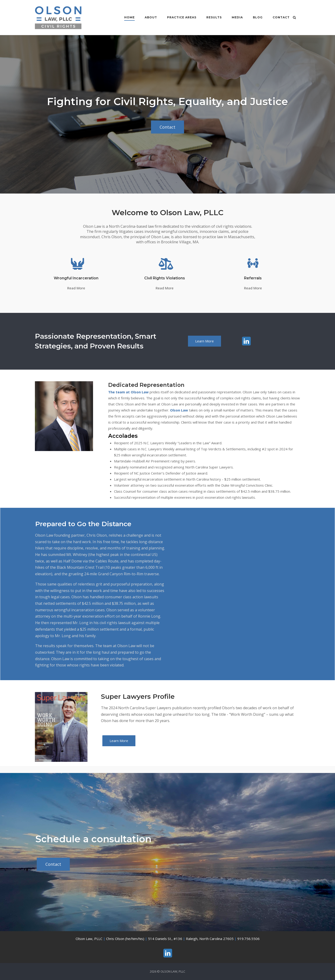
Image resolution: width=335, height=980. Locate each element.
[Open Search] (298, 18)
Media (234, 17)
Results (211, 17)
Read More (76, 288)
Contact (278, 17)
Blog (255, 17)
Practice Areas (179, 17)
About (148, 17)
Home (126, 17)
